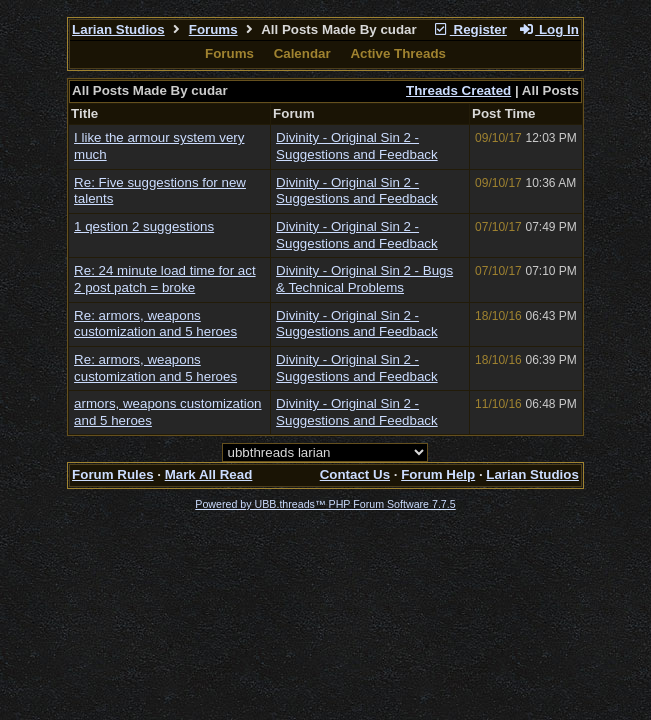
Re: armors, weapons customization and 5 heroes (155, 324)
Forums (213, 29)
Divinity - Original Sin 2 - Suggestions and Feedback (357, 146)
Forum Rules (112, 474)
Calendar (302, 53)
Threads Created (458, 90)
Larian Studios (118, 29)
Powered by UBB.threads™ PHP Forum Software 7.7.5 (325, 504)
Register (470, 29)
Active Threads (398, 53)
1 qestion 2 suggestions (144, 226)
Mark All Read (209, 474)
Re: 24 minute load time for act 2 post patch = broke (165, 279)
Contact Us (355, 474)
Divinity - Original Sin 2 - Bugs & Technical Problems (364, 279)
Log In (549, 29)
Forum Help (438, 474)
